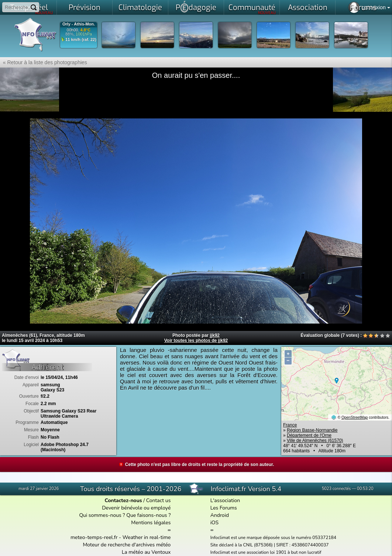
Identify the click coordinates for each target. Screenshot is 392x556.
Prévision (85, 8)
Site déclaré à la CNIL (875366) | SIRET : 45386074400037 (270, 545)
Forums (363, 8)
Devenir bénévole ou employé (136, 508)
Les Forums (224, 508)
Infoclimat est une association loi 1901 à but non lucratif (266, 552)
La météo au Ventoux (146, 552)
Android (220, 515)
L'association (225, 500)
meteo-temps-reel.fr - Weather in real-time (121, 537)
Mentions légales (151, 523)
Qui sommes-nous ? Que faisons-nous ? (125, 515)
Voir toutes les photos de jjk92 (196, 341)
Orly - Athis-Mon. (79, 24)
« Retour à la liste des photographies (44, 62)
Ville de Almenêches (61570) (315, 441)
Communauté (252, 9)
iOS (215, 523)
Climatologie (140, 8)
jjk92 (215, 335)
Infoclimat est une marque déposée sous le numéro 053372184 (273, 538)
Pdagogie (196, 7)
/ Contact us (137, 500)
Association (308, 8)
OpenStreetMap (355, 417)
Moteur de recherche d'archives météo (127, 545)
